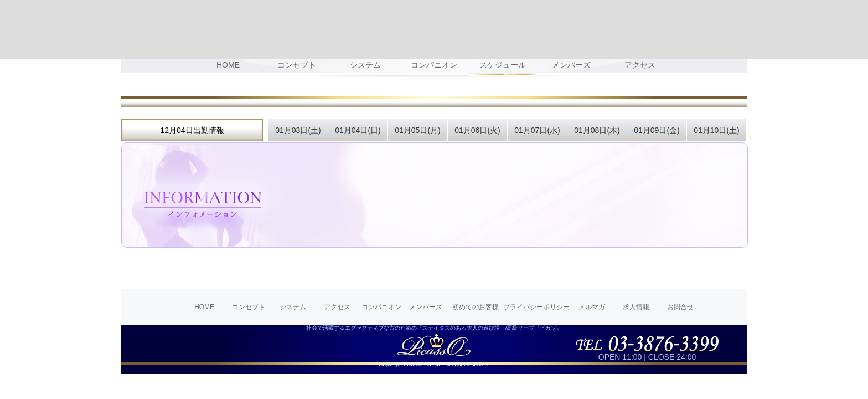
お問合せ (680, 307)
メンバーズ (426, 307)
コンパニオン (381, 307)
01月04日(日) (358, 130)
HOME (204, 307)
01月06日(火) (477, 130)
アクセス (337, 307)
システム (293, 307)
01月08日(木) (597, 130)
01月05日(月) (417, 130)
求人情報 (636, 307)
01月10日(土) (716, 130)
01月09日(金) (657, 130)
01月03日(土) (298, 130)
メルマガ (592, 307)
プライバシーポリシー (536, 307)
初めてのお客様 (476, 307)
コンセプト (249, 307)
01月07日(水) (537, 130)
